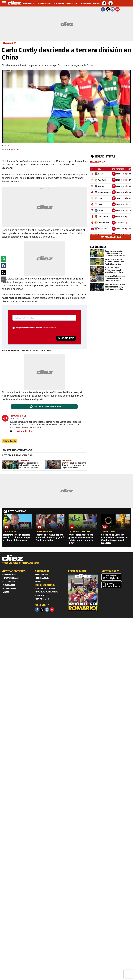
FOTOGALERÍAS (17, 511)
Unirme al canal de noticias (47, 407)
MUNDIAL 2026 (109, 532)
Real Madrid (10, 532)
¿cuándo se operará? (80, 532)
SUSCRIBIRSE (66, 338)
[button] (3, 259)
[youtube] (52, 610)
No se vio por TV (45, 532)
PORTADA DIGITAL (78, 571)
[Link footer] (12, 558)
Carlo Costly (10, 441)
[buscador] (104, 3)
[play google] (116, 577)
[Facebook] (37, 610)
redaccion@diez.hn (21, 431)
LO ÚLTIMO (98, 247)
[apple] (116, 585)
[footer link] (66, 564)
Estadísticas (105, 156)
